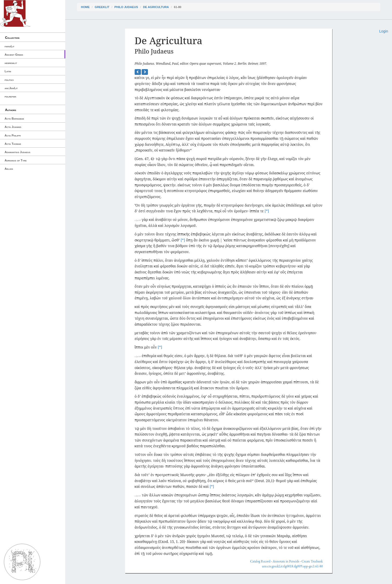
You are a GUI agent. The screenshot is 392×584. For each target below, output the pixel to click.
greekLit (102, 7)
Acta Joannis (13, 127)
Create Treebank (312, 561)
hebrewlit (11, 63)
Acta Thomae (13, 144)
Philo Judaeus (126, 7)
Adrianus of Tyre (16, 160)
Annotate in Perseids (286, 561)
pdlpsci (9, 80)
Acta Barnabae (14, 119)
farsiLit (9, 46)
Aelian (9, 169)
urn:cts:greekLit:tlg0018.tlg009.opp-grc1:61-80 (292, 566)
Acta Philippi (13, 135)
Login (384, 31)
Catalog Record (260, 561)
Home (85, 7)
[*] (267, 211)
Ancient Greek (14, 55)
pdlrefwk (11, 96)
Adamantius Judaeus (18, 152)
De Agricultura (156, 7)
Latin (8, 71)
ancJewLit (11, 88)
